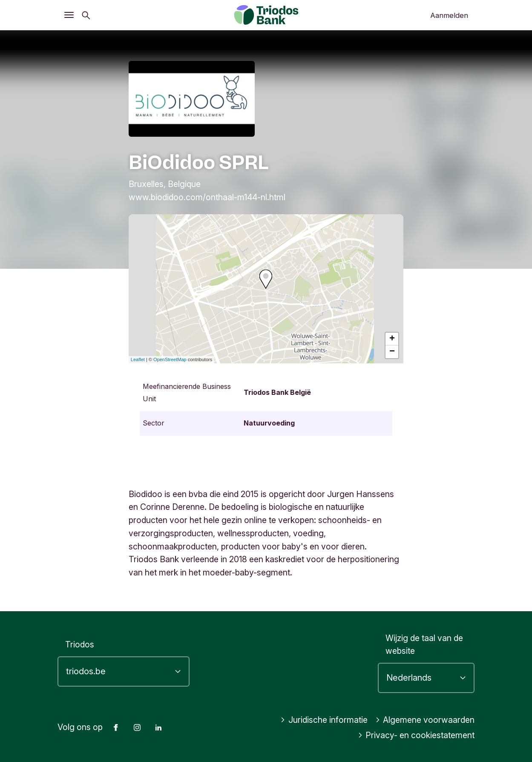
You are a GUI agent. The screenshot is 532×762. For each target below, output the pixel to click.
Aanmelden (449, 15)
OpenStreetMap (170, 359)
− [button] (392, 352)
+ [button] (392, 339)
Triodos (80, 644)
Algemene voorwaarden (425, 720)
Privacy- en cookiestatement (416, 735)
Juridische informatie (324, 720)
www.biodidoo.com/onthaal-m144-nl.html (207, 197)
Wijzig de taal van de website (424, 645)
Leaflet (138, 359)
